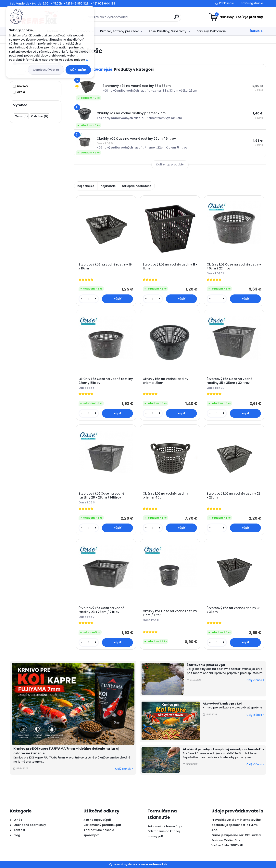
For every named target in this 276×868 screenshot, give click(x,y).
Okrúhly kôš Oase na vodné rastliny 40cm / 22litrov (234, 266)
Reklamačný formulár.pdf (166, 826)
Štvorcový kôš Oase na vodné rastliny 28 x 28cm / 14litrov (101, 496)
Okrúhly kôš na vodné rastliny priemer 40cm (165, 496)
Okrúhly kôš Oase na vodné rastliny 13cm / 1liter (170, 613)
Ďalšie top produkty (170, 165)
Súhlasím (78, 70)
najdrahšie (108, 186)
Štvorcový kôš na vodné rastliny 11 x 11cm (170, 266)
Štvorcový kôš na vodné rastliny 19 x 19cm (105, 266)
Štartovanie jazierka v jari (207, 665)
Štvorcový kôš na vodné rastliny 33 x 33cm (234, 610)
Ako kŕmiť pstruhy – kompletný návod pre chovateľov (224, 749)
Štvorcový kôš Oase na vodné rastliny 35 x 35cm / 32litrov (230, 381)
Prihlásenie (227, 3)
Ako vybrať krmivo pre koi (222, 704)
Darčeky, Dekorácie (211, 31)
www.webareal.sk (154, 864)
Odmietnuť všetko (46, 70)
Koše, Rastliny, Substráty (167, 31)
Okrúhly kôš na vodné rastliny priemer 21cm (165, 381)
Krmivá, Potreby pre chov (119, 31)
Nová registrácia (252, 3)
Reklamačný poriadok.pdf (102, 825)
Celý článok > (124, 769)
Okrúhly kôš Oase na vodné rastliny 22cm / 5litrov (106, 381)
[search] (176, 18)
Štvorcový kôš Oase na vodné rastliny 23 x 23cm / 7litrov (101, 610)
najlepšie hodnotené (137, 186)
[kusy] (89, 299)
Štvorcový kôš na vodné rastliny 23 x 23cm (234, 496)
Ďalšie (255, 31)
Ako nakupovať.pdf (97, 820)
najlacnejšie (86, 186)
